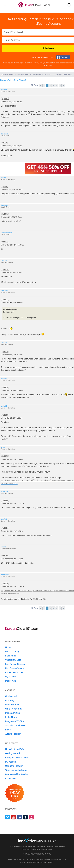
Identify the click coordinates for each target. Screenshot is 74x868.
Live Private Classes (15, 664)
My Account (11, 762)
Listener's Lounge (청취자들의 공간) (58, 74)
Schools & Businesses (16, 725)
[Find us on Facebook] (20, 817)
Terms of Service (39, 862)
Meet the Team (12, 705)
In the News (11, 717)
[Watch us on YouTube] (14, 817)
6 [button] (60, 85)
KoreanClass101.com (42, 849)
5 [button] (57, 85)
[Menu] (5, 5)
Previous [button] (41, 85)
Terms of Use (34, 63)
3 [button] (50, 85)
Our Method (11, 696)
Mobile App (11, 681)
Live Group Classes (15, 668)
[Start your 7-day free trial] (15, 793)
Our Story (10, 700)
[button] (69, 5)
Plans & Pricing (13, 713)
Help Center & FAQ (14, 749)
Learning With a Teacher (17, 774)
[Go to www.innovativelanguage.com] (37, 840)
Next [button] (63, 85)
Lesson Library (12, 652)
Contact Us (11, 779)
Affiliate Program (13, 734)
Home (8, 647)
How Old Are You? (13, 80)
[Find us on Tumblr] (25, 817)
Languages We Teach (16, 721)
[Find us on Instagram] (31, 817)
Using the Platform (14, 766)
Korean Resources (14, 672)
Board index (8, 74)
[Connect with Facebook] (63, 57)
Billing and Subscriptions (17, 758)
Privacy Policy (44, 63)
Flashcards (10, 656)
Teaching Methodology (16, 770)
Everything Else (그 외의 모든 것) (28, 74)
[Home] (34, 8)
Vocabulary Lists (13, 660)
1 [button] (44, 85)
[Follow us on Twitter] (8, 817)
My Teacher (11, 677)
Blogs (8, 730)
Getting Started (12, 753)
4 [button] (54, 85)
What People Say (14, 709)
